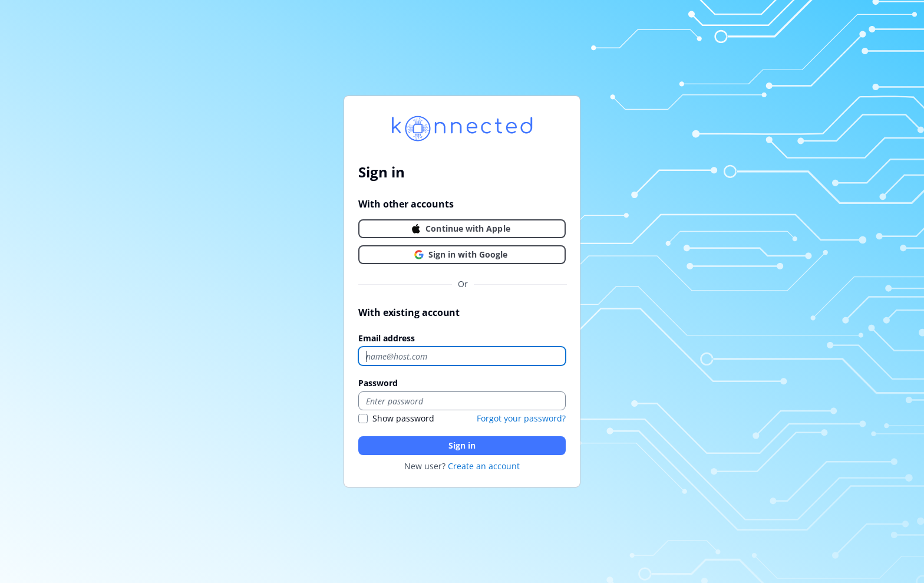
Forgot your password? (521, 418)
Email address (387, 338)
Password (378, 383)
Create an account (484, 466)
